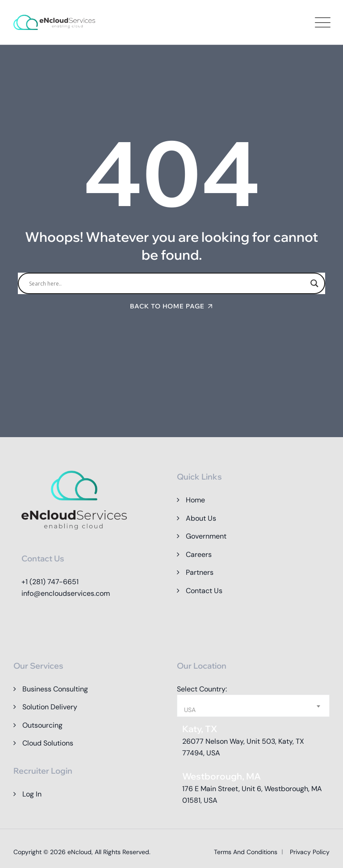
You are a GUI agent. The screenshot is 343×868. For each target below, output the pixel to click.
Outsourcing (42, 725)
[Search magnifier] (314, 283)
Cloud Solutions (48, 743)
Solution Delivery (50, 707)
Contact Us (204, 591)
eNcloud (79, 852)
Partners (200, 572)
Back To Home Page (167, 306)
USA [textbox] (190, 710)
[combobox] (253, 706)
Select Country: (202, 689)
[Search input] (167, 283)
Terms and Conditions (246, 852)
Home (195, 500)
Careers (199, 554)
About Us (201, 518)
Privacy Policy (310, 852)
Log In (32, 794)
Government (206, 536)
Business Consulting (55, 689)
